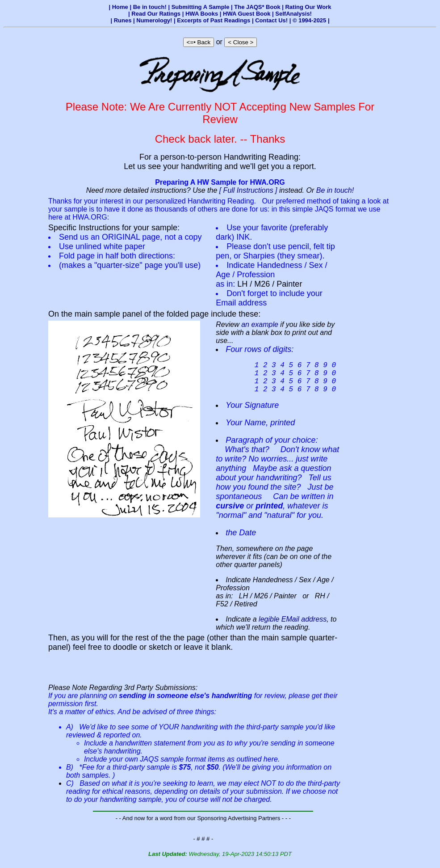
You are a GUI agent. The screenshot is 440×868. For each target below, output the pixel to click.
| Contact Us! (271, 20)
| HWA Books (201, 14)
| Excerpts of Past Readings (213, 20)
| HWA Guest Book (246, 14)
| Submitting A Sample (199, 7)
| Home (119, 7)
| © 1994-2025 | (310, 20)
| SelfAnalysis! (292, 14)
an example (260, 324)
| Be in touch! (149, 7)
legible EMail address (293, 626)
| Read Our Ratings (155, 14)
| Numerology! (153, 20)
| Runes (122, 20)
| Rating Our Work (306, 7)
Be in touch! (335, 190)
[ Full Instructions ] (248, 190)
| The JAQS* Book (256, 7)
